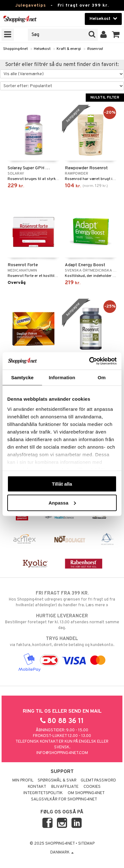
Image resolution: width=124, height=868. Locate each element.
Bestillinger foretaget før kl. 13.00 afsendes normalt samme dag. (62, 622)
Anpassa (62, 503)
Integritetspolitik (43, 793)
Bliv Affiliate (65, 787)
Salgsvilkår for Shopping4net (64, 799)
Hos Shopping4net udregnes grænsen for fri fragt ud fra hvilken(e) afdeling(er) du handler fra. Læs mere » (62, 599)
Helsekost (42, 49)
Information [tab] (62, 377)
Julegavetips (31, 6)
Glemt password (98, 781)
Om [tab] (102, 377)
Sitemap (86, 844)
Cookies (92, 787)
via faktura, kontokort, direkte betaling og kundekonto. (62, 642)
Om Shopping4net (86, 793)
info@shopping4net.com (62, 753)
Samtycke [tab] (22, 377)
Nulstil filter (105, 98)
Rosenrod (95, 49)
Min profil (23, 781)
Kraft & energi (69, 49)
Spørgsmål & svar (57, 781)
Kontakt (37, 787)
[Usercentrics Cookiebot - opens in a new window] (89, 361)
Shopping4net (15, 49)
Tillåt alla (62, 484)
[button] (116, 35)
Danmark (62, 853)
